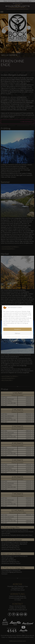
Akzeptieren (18, 329)
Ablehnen (17, 333)
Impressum (25, 337)
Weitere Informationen (14, 337)
